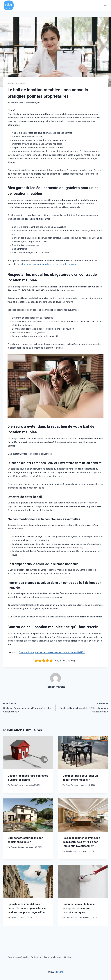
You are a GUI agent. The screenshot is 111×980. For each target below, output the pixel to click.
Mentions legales (53, 957)
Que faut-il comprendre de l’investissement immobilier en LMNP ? (52, 652)
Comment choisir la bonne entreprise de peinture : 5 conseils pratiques (79, 908)
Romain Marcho (17, 103)
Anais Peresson (72, 785)
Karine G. (14, 917)
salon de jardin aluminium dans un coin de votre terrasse (48, 264)
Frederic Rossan (17, 847)
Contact (68, 957)
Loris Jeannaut (72, 917)
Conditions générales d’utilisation (25, 957)
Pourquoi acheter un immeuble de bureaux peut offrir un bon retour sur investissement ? (81, 842)
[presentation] (28, 753)
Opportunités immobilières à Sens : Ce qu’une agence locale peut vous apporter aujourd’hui (27, 908)
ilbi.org (60, 972)
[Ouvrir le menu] (105, 5)
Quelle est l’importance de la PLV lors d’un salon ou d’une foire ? (28, 707)
